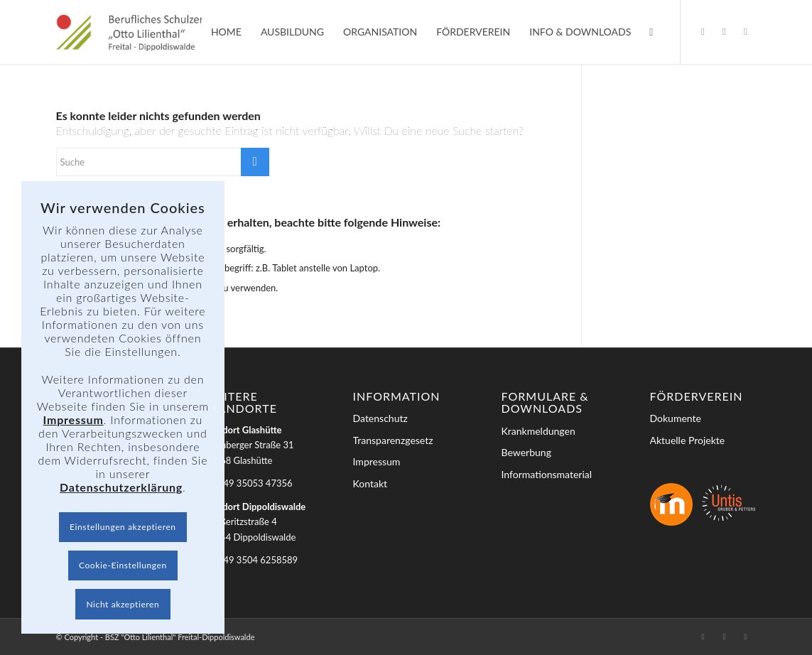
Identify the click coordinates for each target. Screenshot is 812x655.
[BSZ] (142, 32)
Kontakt (370, 483)
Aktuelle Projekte (688, 440)
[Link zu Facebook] (703, 31)
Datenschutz (380, 418)
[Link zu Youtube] (745, 31)
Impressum (377, 461)
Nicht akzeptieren (123, 604)
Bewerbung (526, 452)
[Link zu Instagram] (724, 31)
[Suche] (651, 32)
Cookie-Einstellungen (123, 565)
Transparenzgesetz (393, 440)
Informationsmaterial (547, 474)
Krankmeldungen (538, 431)
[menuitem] (226, 32)
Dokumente (676, 418)
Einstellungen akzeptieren (123, 527)
